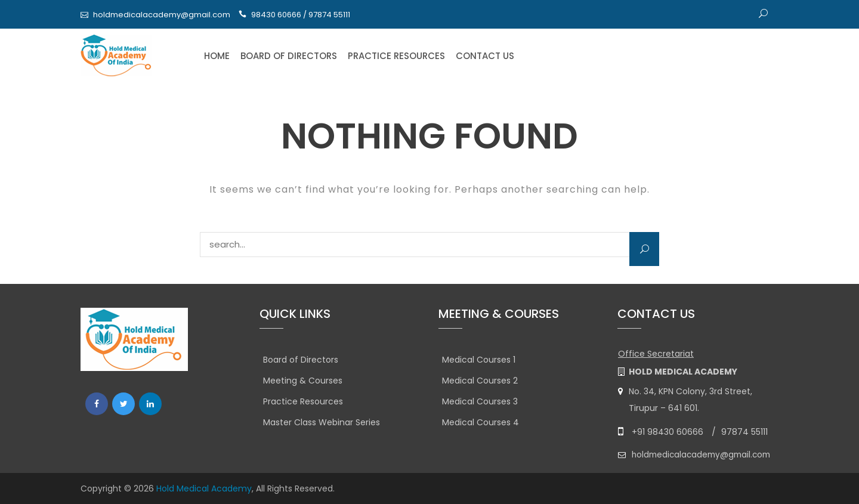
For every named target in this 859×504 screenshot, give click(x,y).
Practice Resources (396, 56)
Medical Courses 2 (480, 381)
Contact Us (485, 56)
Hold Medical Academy (204, 488)
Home (217, 56)
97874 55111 (744, 432)
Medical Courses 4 (481, 422)
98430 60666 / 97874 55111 (301, 15)
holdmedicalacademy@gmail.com (162, 15)
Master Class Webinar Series (322, 422)
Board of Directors (289, 56)
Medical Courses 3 (480, 401)
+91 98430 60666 (668, 432)
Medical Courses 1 (479, 360)
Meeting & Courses (303, 381)
